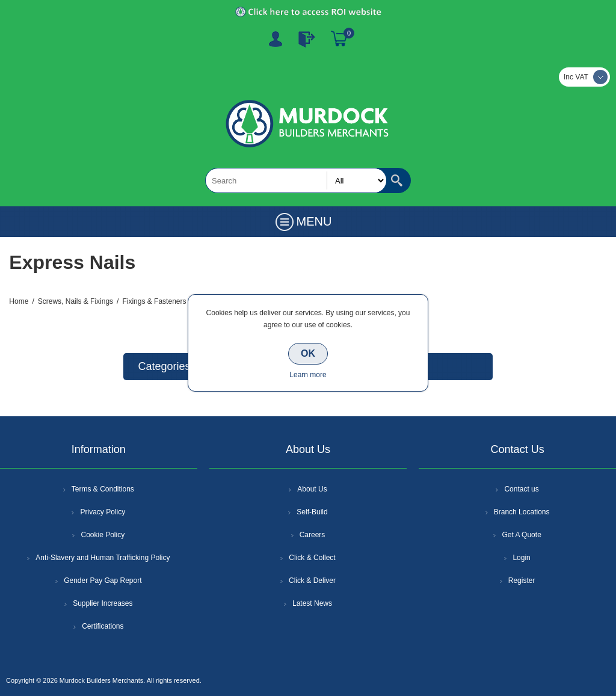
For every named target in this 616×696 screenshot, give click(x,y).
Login (521, 558)
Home (19, 301)
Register (276, 39)
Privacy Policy (103, 512)
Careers (313, 535)
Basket (339, 39)
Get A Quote (521, 535)
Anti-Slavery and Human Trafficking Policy (103, 558)
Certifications (103, 626)
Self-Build (312, 512)
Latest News (312, 603)
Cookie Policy (103, 535)
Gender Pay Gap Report (103, 581)
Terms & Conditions (103, 489)
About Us (312, 489)
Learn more (308, 375)
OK (308, 353)
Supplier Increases (103, 603)
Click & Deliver (312, 581)
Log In (307, 39)
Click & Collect (312, 558)
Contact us (521, 489)
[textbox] (296, 180)
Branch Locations (522, 512)
